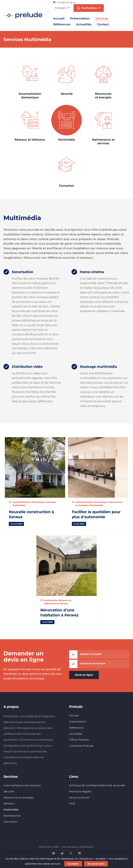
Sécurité (67, 77)
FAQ (72, 803)
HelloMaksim (87, 847)
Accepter (73, 864)
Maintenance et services (103, 125)
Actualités (84, 24)
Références (62, 24)
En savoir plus (96, 864)
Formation (67, 169)
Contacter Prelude (81, 746)
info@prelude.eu (67, 2)
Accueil (59, 18)
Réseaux (9, 803)
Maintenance (12, 816)
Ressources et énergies (103, 79)
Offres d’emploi (79, 740)
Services (102, 18)
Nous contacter (79, 798)
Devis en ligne (84, 675)
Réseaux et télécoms (30, 123)
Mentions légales (80, 791)
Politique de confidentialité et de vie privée (97, 785)
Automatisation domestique (30, 79)
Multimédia (67, 123)
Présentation (80, 18)
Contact (103, 24)
